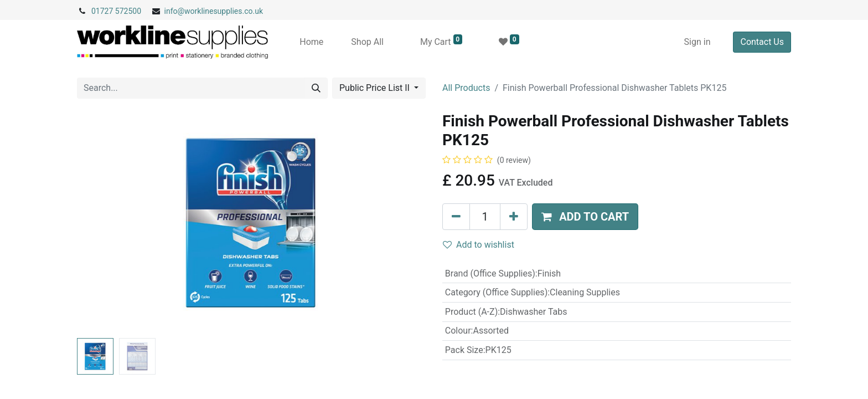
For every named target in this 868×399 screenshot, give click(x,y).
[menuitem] (311, 42)
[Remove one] (456, 217)
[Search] (316, 88)
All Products (466, 88)
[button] (585, 217)
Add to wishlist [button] (479, 245)
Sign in (697, 42)
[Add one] (514, 217)
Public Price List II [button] (376, 88)
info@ (175, 11)
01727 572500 (116, 11)
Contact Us (762, 42)
